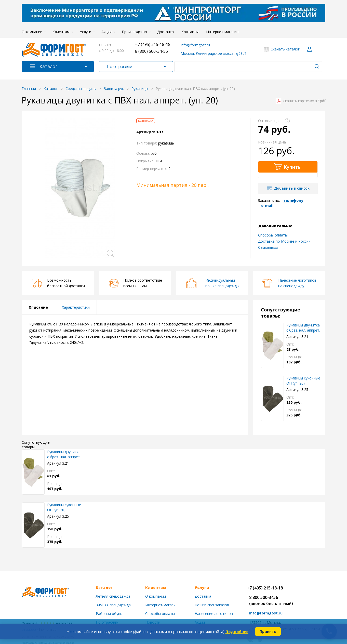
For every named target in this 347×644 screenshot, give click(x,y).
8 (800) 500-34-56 (151, 51)
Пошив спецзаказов (212, 605)
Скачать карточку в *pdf (304, 101)
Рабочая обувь (109, 614)
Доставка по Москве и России (284, 241)
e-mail (267, 206)
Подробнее (237, 632)
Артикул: (146, 132)
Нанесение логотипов (214, 614)
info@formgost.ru (195, 45)
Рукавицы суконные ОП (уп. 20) (303, 381)
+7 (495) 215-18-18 (153, 44)
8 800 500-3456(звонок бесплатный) (271, 600)
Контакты (190, 32)
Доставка (165, 32)
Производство (134, 32)
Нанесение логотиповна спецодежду (297, 283)
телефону (293, 200)
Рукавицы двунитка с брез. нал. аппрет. (303, 328)
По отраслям (119, 67)
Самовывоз (268, 247)
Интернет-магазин (222, 32)
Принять (268, 631)
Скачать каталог (285, 49)
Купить (292, 167)
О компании (32, 32)
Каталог (48, 66)
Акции (106, 32)
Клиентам (61, 32)
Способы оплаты (273, 235)
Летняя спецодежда (113, 596)
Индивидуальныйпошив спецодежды (222, 283)
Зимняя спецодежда (113, 605)
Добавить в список (292, 188)
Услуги (85, 32)
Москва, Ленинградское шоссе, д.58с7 (213, 53)
